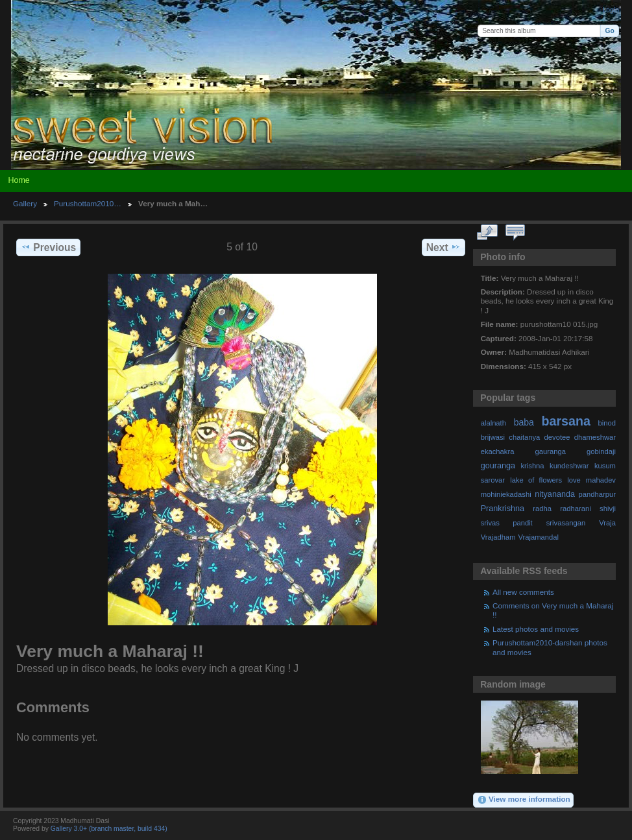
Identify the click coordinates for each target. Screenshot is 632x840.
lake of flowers (536, 480)
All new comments (523, 592)
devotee (557, 437)
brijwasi (493, 437)
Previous (48, 247)
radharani (575, 509)
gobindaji (601, 451)
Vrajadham (498, 537)
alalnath (493, 423)
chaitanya (524, 437)
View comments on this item (516, 233)
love (574, 480)
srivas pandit (507, 523)
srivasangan (566, 523)
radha (542, 509)
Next (444, 247)
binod (607, 423)
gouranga (498, 466)
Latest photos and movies (536, 629)
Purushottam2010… (88, 203)
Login (611, 10)
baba (524, 422)
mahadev (601, 480)
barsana (566, 421)
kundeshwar (569, 466)
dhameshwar (595, 437)
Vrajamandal (538, 537)
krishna (532, 466)
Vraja (607, 523)
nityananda (555, 494)
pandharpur (597, 494)
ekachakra (498, 451)
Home (18, 180)
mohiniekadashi (506, 494)
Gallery (25, 203)
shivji (608, 509)
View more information (524, 800)
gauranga (551, 451)
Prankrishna (503, 509)
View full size (488, 233)
